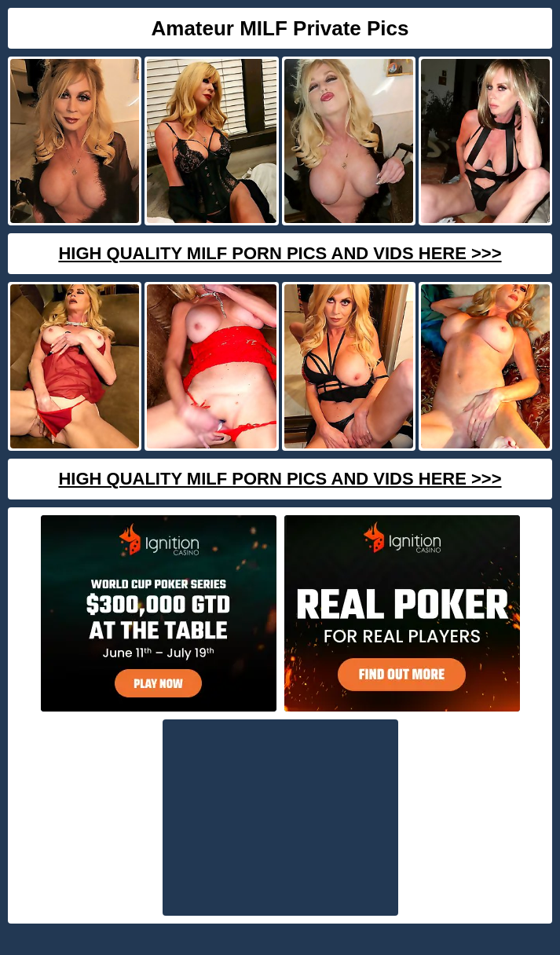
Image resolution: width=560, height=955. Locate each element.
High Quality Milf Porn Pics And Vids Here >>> (280, 253)
